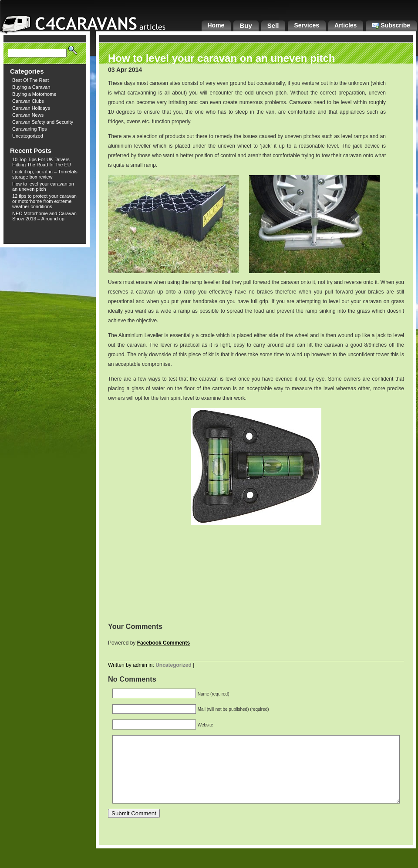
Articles (346, 25)
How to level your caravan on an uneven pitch (43, 186)
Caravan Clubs (28, 101)
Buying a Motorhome (34, 94)
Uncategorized (28, 136)
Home (216, 25)
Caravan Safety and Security (43, 122)
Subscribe (391, 25)
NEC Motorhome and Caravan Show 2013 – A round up (44, 216)
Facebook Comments (163, 643)
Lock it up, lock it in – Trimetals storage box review (45, 174)
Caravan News (28, 115)
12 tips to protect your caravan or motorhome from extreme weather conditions (44, 201)
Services (307, 25)
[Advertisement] (256, 574)
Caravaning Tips (30, 129)
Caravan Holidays (31, 108)
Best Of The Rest (30, 80)
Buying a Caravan (31, 87)
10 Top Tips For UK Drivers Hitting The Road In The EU (42, 162)
